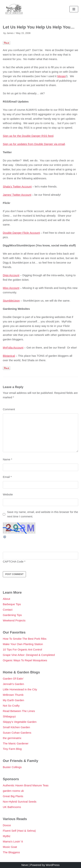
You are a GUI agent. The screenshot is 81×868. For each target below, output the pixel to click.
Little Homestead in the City (20, 689)
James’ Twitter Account (17, 195)
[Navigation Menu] (74, 9)
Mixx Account (11, 288)
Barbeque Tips (12, 604)
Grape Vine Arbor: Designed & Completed (29, 655)
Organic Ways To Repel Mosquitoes (25, 660)
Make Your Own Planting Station (23, 644)
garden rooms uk (13, 791)
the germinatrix (12, 738)
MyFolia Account (13, 348)
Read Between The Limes (19, 711)
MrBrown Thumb (13, 695)
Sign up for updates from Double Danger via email (34, 144)
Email (7, 477)
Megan (62, 76)
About (6, 599)
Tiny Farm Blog (12, 749)
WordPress (53, 865)
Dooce (7, 825)
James (10, 33)
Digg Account (11, 275)
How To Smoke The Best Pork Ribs (25, 639)
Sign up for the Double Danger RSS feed (28, 136)
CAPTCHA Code (13, 561)
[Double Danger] (14, 9)
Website (8, 494)
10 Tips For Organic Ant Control (22, 649)
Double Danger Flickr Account (21, 233)
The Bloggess (11, 852)
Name (7, 459)
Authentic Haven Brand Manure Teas (26, 785)
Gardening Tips (12, 615)
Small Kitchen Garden (16, 727)
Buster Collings (12, 767)
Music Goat (10, 847)
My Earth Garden (13, 700)
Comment (9, 409)
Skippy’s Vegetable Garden (20, 722)
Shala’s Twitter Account (17, 186)
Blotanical (9, 356)
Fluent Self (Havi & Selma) (19, 831)
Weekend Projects (14, 620)
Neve (25, 865)
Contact (8, 610)
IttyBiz (7, 836)
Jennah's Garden (13, 684)
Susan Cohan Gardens (17, 733)
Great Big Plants (13, 796)
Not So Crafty (11, 706)
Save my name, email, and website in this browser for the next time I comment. (43, 514)
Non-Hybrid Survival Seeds (20, 802)
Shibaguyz (9, 716)
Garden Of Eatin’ (13, 679)
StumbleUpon (11, 301)
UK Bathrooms (12, 807)
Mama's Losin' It (13, 841)
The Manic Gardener (16, 743)
